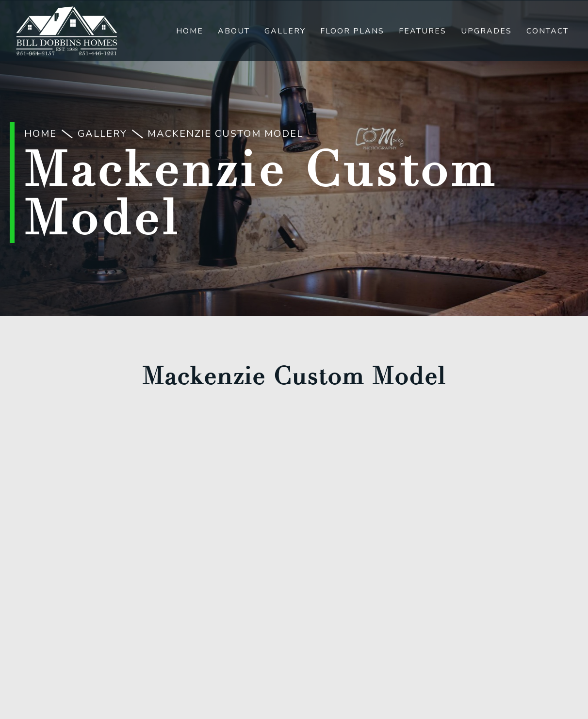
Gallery (285, 31)
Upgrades (486, 31)
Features (423, 31)
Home (190, 31)
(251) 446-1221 (294, 516)
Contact (547, 31)
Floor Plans (352, 31)
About (234, 31)
